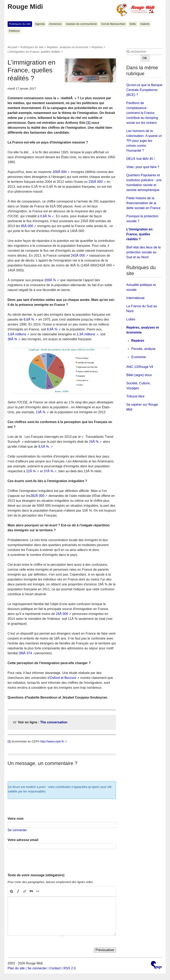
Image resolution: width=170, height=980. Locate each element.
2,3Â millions (86, 334)
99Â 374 (26, 653)
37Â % (49, 471)
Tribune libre (135, 396)
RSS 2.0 (70, 968)
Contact (55, 968)
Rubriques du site (20, 24)
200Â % (50, 280)
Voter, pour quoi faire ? (143, 167)
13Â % (41, 412)
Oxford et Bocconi (63, 678)
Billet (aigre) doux (139, 375)
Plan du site (16, 968)
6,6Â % (29, 319)
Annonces (55, 24)
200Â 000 (60, 172)
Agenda (40, 24)
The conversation (54, 722)
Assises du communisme (81, 24)
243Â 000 (78, 256)
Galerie (145, 24)
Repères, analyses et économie (68, 47)
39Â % (12, 339)
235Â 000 (96, 182)
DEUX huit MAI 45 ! (141, 159)
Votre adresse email (23, 840)
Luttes (131, 319)
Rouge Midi (25, 7)
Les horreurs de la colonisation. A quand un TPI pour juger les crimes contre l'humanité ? (144, 141)
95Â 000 (27, 226)
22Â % (31, 471)
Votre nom (16, 819)
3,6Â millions (17, 334)
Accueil (12, 47)
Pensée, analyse (143, 349)
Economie (138, 357)
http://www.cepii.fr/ (52, 741)
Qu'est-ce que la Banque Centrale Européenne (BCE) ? (144, 90)
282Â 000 (37, 496)
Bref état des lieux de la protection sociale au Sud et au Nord (143, 252)
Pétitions (14, 31)
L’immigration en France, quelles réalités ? (139, 234)
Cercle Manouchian (113, 24)
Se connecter (17, 830)
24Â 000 (62, 614)
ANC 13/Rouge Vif (140, 367)
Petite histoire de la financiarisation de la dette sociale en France (143, 203)
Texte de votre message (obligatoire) (36, 875)
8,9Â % (52, 329)
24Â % (94, 442)
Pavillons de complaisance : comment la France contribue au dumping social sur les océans (142, 113)
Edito (133, 24)
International (135, 298)
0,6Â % (46, 216)
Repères (97, 47)
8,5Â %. (44, 447)
